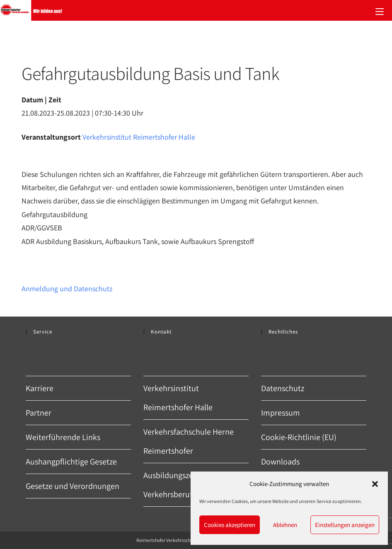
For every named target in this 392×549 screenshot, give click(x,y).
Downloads (280, 462)
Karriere (40, 388)
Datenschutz (283, 388)
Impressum (281, 413)
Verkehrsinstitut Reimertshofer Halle (139, 137)
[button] (375, 484)
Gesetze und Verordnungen (73, 486)
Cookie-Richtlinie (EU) (299, 437)
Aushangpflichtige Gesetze (71, 462)
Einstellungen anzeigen (345, 525)
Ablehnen (285, 525)
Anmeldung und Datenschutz (67, 289)
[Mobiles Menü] (380, 10)
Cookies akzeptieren (230, 525)
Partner (39, 413)
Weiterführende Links (63, 437)
